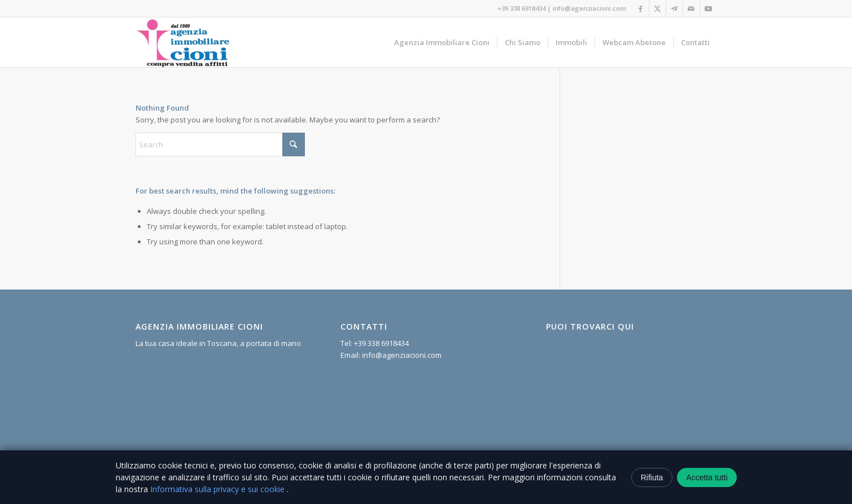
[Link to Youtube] (709, 8)
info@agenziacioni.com (589, 8)
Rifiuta (652, 477)
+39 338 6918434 (521, 8)
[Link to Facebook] (641, 8)
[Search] (220, 144)
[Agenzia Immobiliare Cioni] (183, 42)
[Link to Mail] (691, 8)
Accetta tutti (707, 477)
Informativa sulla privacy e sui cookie (219, 489)
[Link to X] (657, 8)
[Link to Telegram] (674, 8)
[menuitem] (442, 42)
